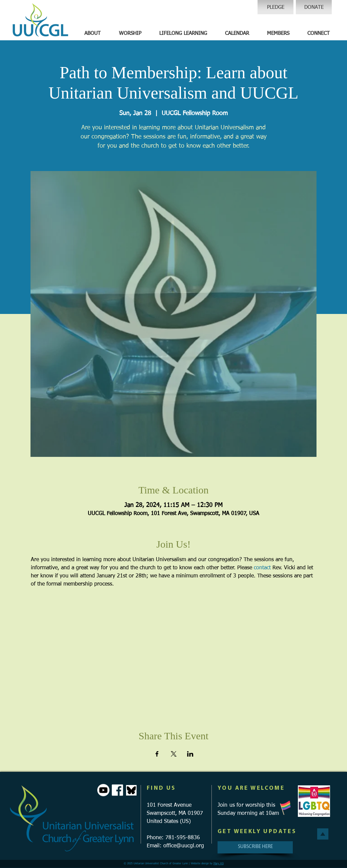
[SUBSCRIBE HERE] (255, 847)
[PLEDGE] (275, 7)
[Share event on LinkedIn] (190, 754)
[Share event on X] (174, 754)
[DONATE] (314, 7)
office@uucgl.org (184, 846)
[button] (93, 34)
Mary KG (219, 864)
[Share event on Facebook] (157, 754)
